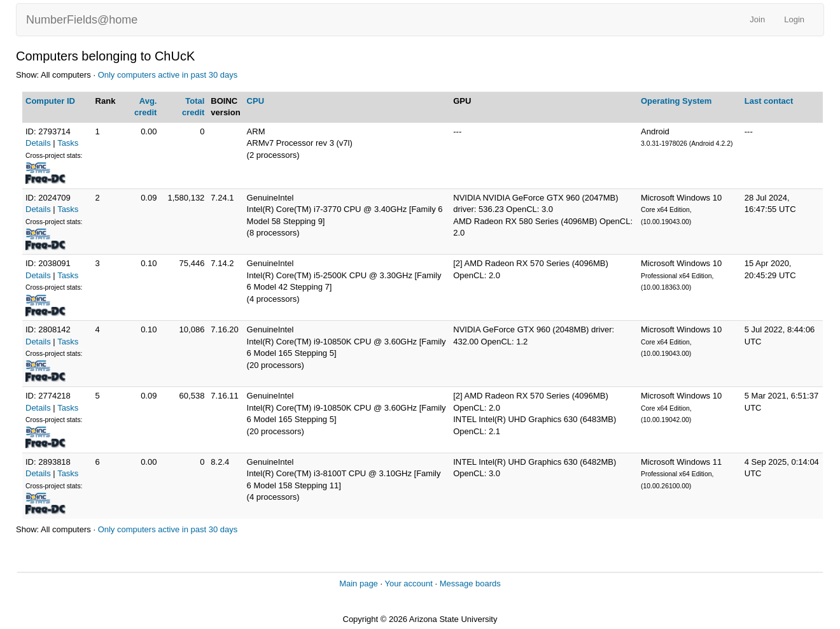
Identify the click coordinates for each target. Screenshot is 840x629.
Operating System (676, 101)
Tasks (68, 143)
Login (794, 19)
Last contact (769, 101)
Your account (408, 583)
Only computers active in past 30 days (168, 75)
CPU (255, 101)
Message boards (470, 583)
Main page (359, 583)
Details (38, 143)
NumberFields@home (82, 20)
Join (757, 19)
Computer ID (50, 101)
